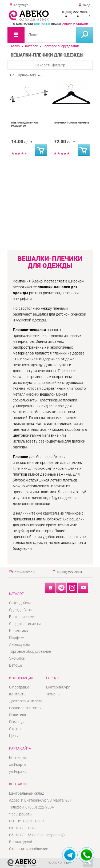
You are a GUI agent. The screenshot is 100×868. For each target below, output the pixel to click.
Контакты (42, 24)
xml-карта (17, 765)
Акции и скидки (75, 24)
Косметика (19, 631)
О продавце (19, 687)
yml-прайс (18, 771)
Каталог (31, 46)
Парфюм (17, 638)
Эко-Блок (17, 658)
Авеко (15, 46)
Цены (14, 736)
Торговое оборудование (61, 46)
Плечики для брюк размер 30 (25, 124)
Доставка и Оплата (26, 701)
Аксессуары (19, 644)
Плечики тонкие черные (71, 123)
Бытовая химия (23, 617)
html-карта (18, 758)
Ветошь (16, 665)
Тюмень (53, 694)
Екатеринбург (58, 687)
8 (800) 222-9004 (75, 12)
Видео (56, 24)
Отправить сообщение (29, 849)
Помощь (16, 722)
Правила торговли (25, 708)
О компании (23, 24)
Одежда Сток (20, 610)
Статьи (15, 729)
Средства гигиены (25, 624)
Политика (18, 715)
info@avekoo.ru (25, 572)
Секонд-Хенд (20, 603)
